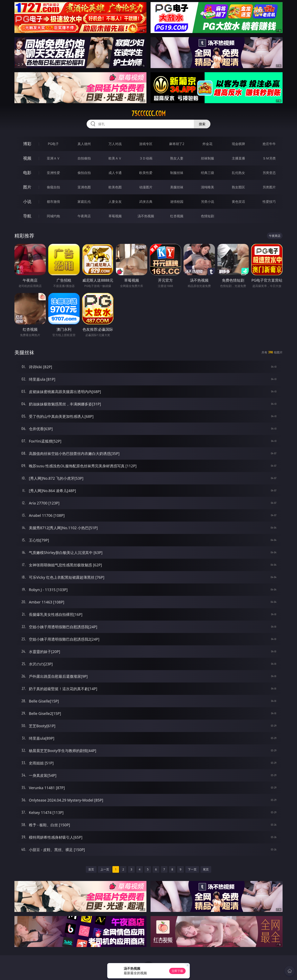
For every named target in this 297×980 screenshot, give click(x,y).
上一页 (105, 869)
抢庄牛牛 (269, 144)
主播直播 (238, 158)
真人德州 (84, 144)
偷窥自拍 (53, 187)
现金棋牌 (238, 144)
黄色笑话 (238, 202)
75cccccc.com (149, 113)
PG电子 (53, 144)
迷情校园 (177, 202)
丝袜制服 (207, 158)
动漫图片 (146, 187)
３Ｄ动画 (146, 158)
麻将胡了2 (177, 144)
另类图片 (269, 187)
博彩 (27, 144)
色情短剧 (207, 216)
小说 (27, 201)
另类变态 (269, 173)
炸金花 (207, 144)
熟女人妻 (177, 158)
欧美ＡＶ (115, 158)
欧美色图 (115, 187)
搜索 (202, 124)
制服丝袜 (177, 173)
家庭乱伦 (84, 202)
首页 (91, 869)
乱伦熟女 (238, 173)
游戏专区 (146, 144)
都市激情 (53, 202)
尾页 (206, 869)
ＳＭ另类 (269, 158)
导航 (27, 216)
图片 (27, 187)
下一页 (192, 869)
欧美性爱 (146, 173)
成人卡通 (115, 173)
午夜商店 (84, 216)
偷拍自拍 (84, 173)
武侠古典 (146, 202)
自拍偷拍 (84, 158)
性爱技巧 (269, 202)
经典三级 (207, 173)
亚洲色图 (84, 187)
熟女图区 (238, 187)
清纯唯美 (207, 187)
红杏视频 (177, 216)
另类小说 (207, 202)
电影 (27, 173)
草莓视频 (115, 216)
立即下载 (177, 971)
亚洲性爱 (53, 173)
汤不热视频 (146, 216)
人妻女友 (115, 202)
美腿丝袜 (177, 187)
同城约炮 (53, 216)
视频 (27, 158)
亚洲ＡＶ (53, 158)
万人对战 (115, 144)
